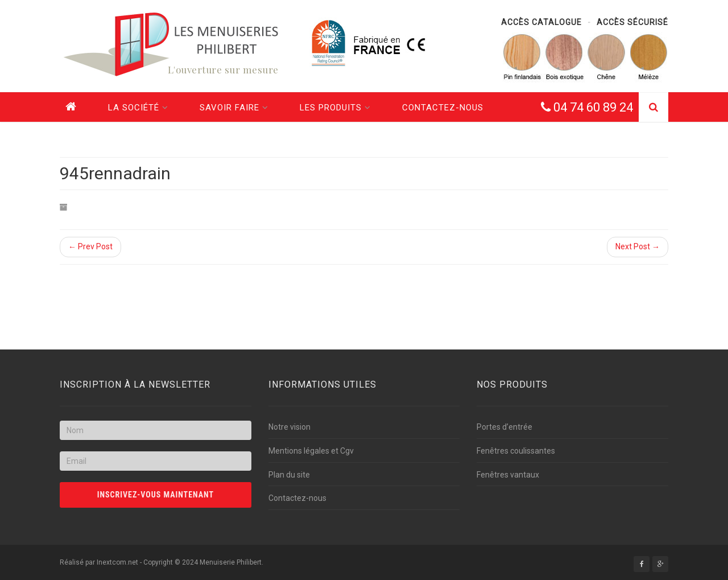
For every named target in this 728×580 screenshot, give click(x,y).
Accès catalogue (541, 22)
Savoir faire (234, 108)
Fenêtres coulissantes (516, 451)
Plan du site (289, 475)
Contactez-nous (443, 108)
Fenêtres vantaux (508, 475)
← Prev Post (90, 246)
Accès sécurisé (632, 22)
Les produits (335, 108)
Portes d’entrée (504, 427)
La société (138, 108)
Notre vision (289, 427)
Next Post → (638, 246)
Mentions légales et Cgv (311, 451)
